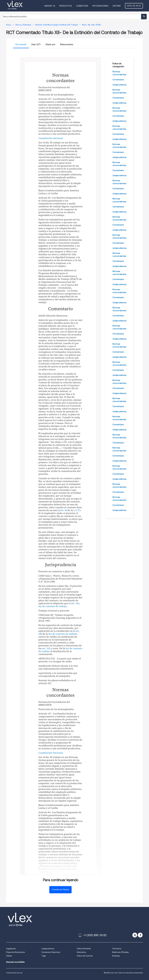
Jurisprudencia (48, 949)
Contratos (117, 949)
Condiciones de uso (14, 973)
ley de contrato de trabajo (53, 606)
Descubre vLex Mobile (15, 962)
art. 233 (75, 603)
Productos (66, 6)
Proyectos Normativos (15, 952)
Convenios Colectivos (51, 952)
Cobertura (82, 6)
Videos (9, 956)
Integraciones (100, 6)
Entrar (117, 6)
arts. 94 (63, 510)
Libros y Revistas (84, 949)
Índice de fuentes (85, 956)
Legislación (11, 949)
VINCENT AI (50, 6)
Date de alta (134, 6)
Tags (44, 956)
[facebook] (140, 935)
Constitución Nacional (51, 138)
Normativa (81, 952)
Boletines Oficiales (120, 952)
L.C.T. (77, 510)
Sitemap (116, 956)
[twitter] (135, 935)
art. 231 (46, 648)
